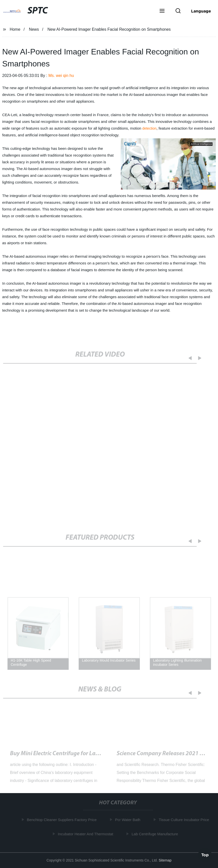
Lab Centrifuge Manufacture (156, 834)
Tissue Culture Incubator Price (185, 820)
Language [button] (201, 11)
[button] (162, 11)
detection (149, 128)
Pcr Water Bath (129, 820)
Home (15, 29)
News (34, 29)
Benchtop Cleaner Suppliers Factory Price (63, 820)
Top (205, 855)
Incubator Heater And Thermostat (87, 834)
